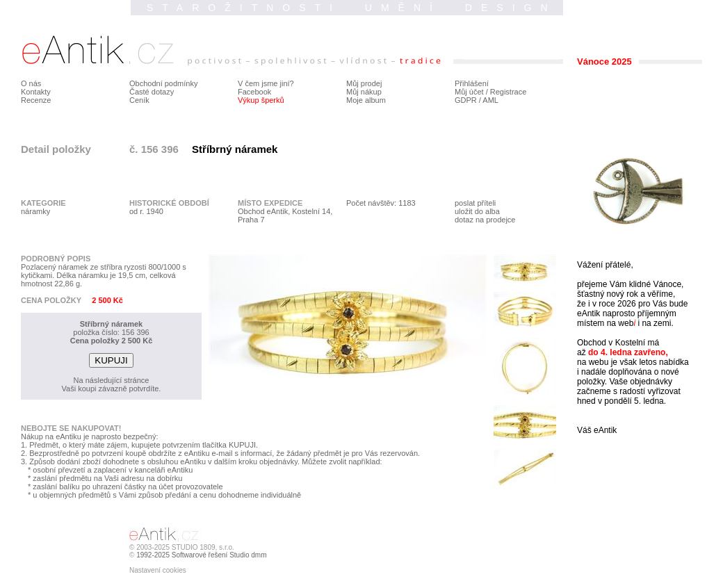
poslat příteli (475, 203)
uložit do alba (477, 211)
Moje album (366, 100)
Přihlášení (472, 83)
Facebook (254, 92)
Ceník (139, 100)
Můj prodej (364, 83)
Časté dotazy (152, 92)
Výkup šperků (261, 100)
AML (490, 100)
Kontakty (36, 92)
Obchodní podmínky (163, 83)
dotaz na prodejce (485, 220)
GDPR (466, 100)
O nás (31, 83)
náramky (35, 211)
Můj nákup (364, 92)
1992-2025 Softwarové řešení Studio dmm (201, 555)
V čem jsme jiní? (266, 83)
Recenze (36, 100)
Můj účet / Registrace (490, 92)
